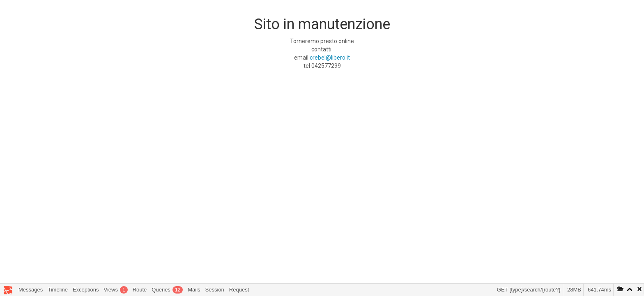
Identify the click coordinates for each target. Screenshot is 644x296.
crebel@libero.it (330, 58)
